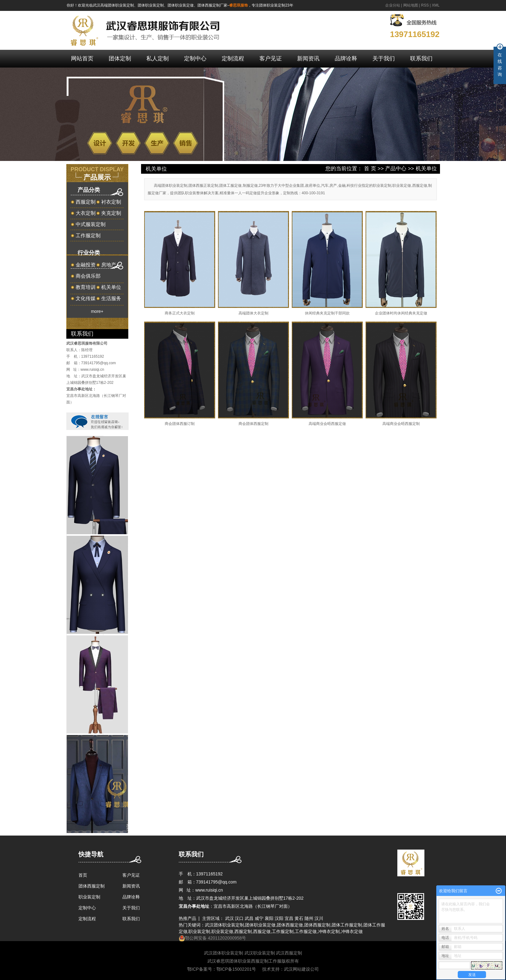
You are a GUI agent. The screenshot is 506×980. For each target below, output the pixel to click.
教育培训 (86, 287)
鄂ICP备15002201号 (236, 969)
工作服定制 (88, 236)
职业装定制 (89, 897)
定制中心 (195, 59)
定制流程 (233, 59)
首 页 (370, 169)
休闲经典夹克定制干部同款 (327, 313)
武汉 (229, 918)
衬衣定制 (111, 202)
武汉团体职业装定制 (225, 925)
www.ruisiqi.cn (92, 370)
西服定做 (262, 931)
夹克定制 (111, 213)
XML (436, 5)
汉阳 (279, 918)
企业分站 (393, 5)
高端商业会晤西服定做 (327, 424)
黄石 (299, 918)
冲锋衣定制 (329, 931)
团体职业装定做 (260, 925)
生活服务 (111, 298)
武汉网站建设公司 (301, 969)
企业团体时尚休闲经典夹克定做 (401, 313)
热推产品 (187, 918)
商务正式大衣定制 (180, 313)
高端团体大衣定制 (253, 313)
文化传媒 (86, 298)
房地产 (109, 265)
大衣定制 (86, 213)
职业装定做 (222, 931)
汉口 (239, 918)
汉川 (319, 918)
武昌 (249, 918)
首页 (83, 875)
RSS (425, 5)
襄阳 (269, 918)
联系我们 (421, 59)
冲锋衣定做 (352, 931)
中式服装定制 (91, 224)
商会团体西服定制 (253, 424)
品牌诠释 (346, 59)
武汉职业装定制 (260, 953)
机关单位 (111, 287)
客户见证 (271, 59)
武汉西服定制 (289, 953)
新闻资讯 (308, 59)
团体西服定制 (92, 886)
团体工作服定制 (347, 925)
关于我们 (384, 59)
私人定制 (158, 59)
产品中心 (396, 169)
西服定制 (86, 202)
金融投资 (86, 265)
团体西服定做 (290, 925)
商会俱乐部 (88, 276)
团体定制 (120, 59)
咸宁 (259, 918)
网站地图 (411, 5)
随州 (309, 918)
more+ (97, 311)
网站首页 (82, 59)
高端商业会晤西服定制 (401, 424)
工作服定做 (306, 931)
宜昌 (289, 918)
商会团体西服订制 (180, 424)
